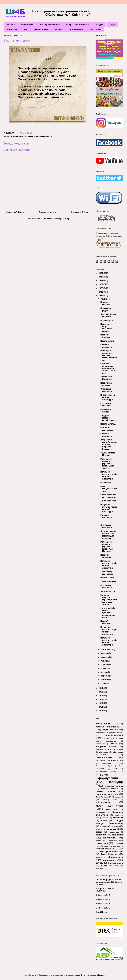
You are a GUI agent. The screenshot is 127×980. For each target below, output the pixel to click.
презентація (114, 832)
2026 (101, 273)
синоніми (112, 840)
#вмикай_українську (107, 727)
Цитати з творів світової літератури (108, 397)
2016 (101, 699)
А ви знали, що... (108, 591)
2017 (101, 696)
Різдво (98, 841)
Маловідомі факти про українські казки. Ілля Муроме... (106, 547)
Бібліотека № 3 (103, 899)
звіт (115, 769)
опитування (100, 812)
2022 (101, 288)
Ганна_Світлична (104, 757)
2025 (101, 277)
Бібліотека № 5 (103, 908)
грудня (104, 299)
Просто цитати (107, 341)
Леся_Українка (102, 797)
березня (105, 676)
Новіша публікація (15, 212)
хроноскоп (109, 860)
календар (116, 782)
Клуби (112, 25)
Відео (25, 29)
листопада (106, 650)
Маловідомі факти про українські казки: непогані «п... (109, 355)
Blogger (100, 975)
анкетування (100, 744)
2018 (101, 692)
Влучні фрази (107, 320)
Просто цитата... (108, 424)
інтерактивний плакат (106, 771)
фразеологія (116, 857)
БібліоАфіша (27, 25)
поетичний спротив (109, 826)
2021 (101, 292)
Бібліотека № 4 (103, 904)
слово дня (102, 843)
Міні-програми (41, 29)
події (104, 820)
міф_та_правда (103, 802)
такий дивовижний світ (111, 852)
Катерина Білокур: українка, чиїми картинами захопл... (109, 600)
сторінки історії (103, 849)
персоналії (118, 818)
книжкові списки (105, 791)
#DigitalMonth (107, 738)
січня (104, 683)
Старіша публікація (80, 212)
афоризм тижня (106, 747)
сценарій (119, 849)
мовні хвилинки (109, 805)
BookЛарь (12, 29)
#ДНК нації (109, 730)
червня (105, 665)
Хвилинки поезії (108, 501)
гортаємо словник (106, 760)
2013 (101, 711)
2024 (101, 281)
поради (99, 832)
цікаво (104, 866)
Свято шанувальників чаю (109, 489)
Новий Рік (111, 810)
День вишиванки (103, 763)
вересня (105, 657)
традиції (99, 857)
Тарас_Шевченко (109, 854)
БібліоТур (58, 29)
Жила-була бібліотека (50, 25)
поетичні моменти (43, 136)
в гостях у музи (115, 749)
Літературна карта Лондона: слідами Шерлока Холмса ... (109, 444)
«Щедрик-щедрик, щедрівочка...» (108, 418)
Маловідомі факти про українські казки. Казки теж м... (107, 464)
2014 (101, 707)
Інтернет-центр (76, 29)
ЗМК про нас (95, 29)
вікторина (104, 752)
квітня (104, 672)
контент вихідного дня (107, 794)
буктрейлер (100, 749)
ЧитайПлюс (101, 912)
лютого (105, 680)
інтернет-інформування (22, 136)
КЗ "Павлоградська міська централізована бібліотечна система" (109, 882)
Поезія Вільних (115, 824)
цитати (99, 863)
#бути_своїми (103, 724)
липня (104, 661)
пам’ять (106, 818)
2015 (101, 703)
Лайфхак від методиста (77, 25)
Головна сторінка (47, 212)
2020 (101, 296)
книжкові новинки (110, 789)
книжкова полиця (114, 786)
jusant (79, 975)
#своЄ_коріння (114, 735)
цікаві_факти (117, 863)
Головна (11, 25)
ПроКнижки (110, 838)
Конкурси (99, 25)
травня (105, 668)
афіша (114, 744)
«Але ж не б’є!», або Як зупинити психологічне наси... (108, 613)
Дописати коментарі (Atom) (56, 219)
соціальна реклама (112, 846)
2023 (101, 284)
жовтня (105, 653)
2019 (101, 688)
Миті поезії (106, 483)
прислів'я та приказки (109, 835)
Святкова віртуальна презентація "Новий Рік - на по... (108, 368)
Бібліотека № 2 (103, 895)
